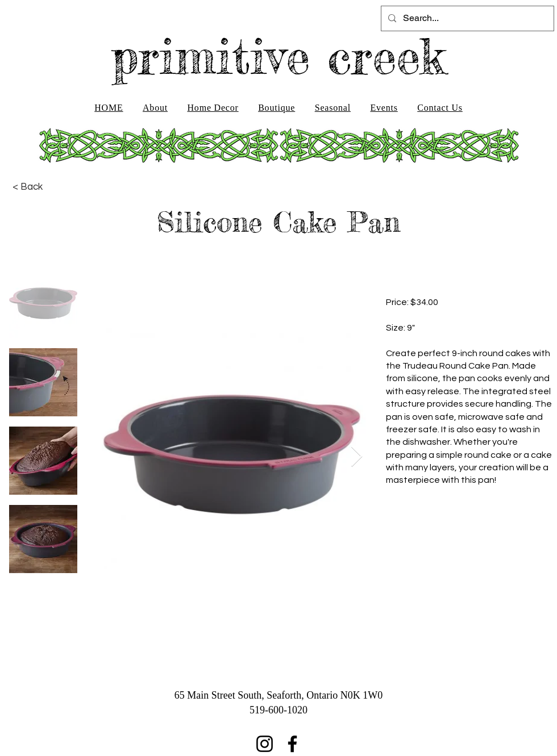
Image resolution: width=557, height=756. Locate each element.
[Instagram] (265, 744)
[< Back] (28, 187)
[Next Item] (357, 457)
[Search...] (466, 18)
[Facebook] (292, 744)
